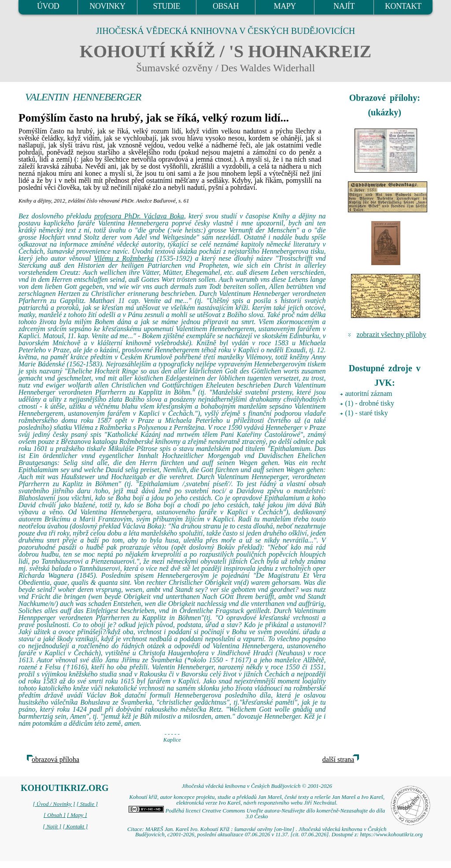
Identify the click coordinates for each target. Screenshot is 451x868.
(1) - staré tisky (367, 413)
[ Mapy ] (77, 815)
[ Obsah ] (55, 815)
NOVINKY (107, 6)
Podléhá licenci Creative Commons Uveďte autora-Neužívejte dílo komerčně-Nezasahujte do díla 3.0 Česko (257, 814)
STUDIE (166, 6)
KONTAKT (403, 6)
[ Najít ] (52, 827)
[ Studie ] (87, 804)
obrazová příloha (55, 759)
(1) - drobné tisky (370, 403)
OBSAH (226, 6)
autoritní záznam (369, 393)
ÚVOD (48, 6)
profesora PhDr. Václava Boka (139, 216)
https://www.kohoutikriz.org (391, 835)
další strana (338, 759)
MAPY (285, 6)
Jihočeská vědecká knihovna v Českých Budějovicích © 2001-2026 (257, 786)
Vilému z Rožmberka (124, 258)
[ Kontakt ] (75, 827)
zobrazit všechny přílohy (392, 334)
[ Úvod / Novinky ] (54, 804)
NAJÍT (344, 6)
